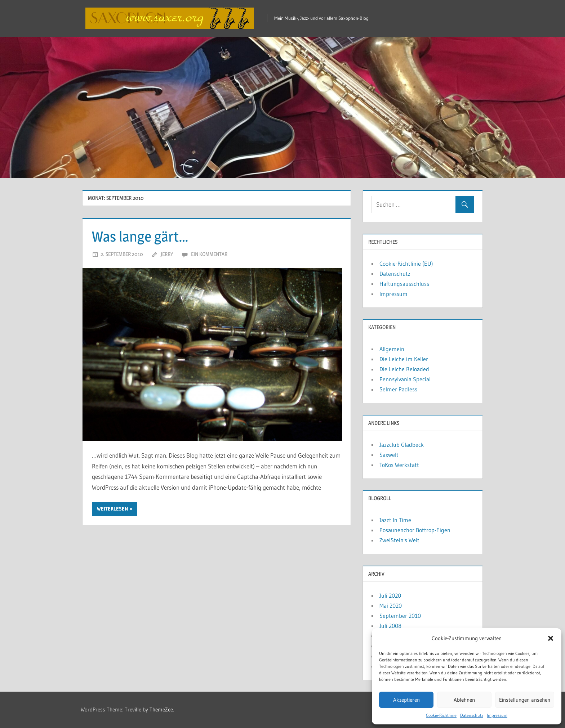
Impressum (497, 715)
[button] (551, 638)
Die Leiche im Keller (404, 359)
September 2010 (400, 616)
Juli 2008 (390, 626)
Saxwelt (389, 455)
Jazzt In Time (395, 520)
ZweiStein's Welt (399, 540)
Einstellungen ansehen (525, 700)
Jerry (167, 254)
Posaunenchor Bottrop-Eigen (415, 530)
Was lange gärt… (140, 236)
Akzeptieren (406, 700)
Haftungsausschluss (404, 284)
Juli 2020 (390, 596)
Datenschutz (472, 715)
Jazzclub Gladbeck (402, 445)
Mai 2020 (391, 606)
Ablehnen (464, 700)
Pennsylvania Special (405, 379)
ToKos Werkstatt (399, 465)
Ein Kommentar (209, 254)
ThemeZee (161, 709)
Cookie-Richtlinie (441, 715)
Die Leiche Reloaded (404, 369)
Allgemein (392, 349)
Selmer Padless (398, 389)
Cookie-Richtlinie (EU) (406, 264)
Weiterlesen (113, 509)
